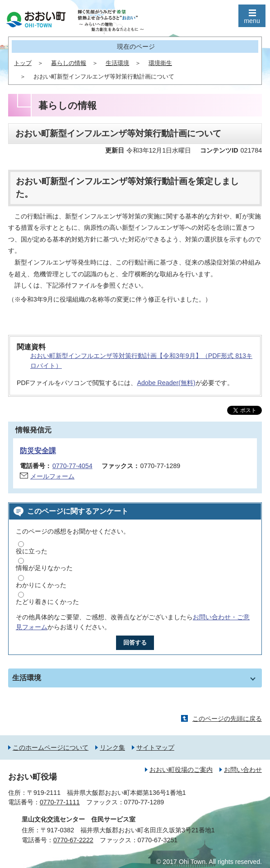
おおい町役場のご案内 (181, 770)
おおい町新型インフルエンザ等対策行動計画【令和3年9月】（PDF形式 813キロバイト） (141, 361)
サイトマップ (155, 747)
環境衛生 (160, 63)
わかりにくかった (41, 585)
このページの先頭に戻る (227, 719)
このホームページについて (51, 747)
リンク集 (112, 747)
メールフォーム (52, 476)
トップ (23, 63)
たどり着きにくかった (47, 602)
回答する (135, 643)
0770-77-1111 (60, 802)
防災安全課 (38, 451)
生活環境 (117, 63)
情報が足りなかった (44, 568)
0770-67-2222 (73, 840)
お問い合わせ (243, 770)
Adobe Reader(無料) (166, 383)
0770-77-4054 (72, 466)
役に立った (32, 551)
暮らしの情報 (69, 63)
